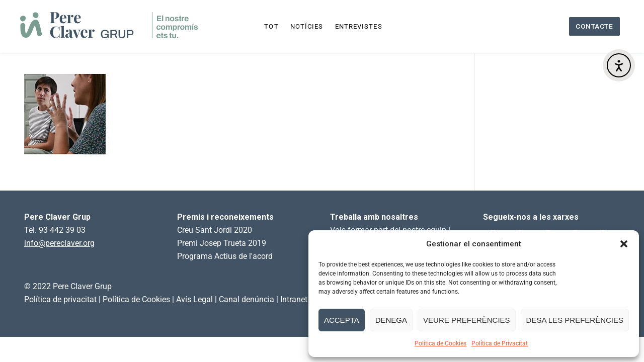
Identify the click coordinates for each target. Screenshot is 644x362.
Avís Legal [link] (194, 299)
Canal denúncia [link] (247, 299)
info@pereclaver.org (59, 243)
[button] (624, 244)
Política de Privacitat (500, 343)
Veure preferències (467, 320)
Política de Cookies (440, 343)
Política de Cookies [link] (136, 299)
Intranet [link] (294, 299)
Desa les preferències (575, 320)
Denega (391, 320)
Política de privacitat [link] (60, 299)
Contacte (594, 26)
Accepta (342, 320)
